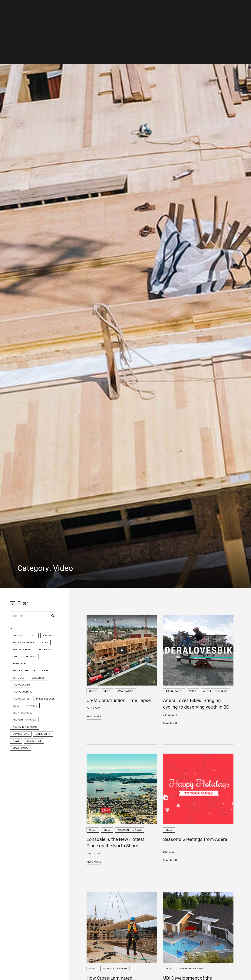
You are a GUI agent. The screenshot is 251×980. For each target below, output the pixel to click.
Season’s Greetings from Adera (195, 839)
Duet (16, 657)
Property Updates (24, 720)
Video (16, 706)
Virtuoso (19, 678)
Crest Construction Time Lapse (119, 700)
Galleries (38, 678)
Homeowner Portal (211, 7)
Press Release (45, 699)
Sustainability (22, 650)
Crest (46, 671)
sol (34, 636)
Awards (32, 706)
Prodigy (31, 657)
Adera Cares (21, 699)
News (16, 741)
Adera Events (22, 685)
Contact (174, 7)
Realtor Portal (235, 7)
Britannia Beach (24, 643)
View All (18, 636)
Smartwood (21, 748)
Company (126, 7)
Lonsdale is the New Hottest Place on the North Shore (116, 842)
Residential (77, 7)
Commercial (103, 7)
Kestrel (48, 636)
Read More (94, 716)
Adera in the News (25, 727)
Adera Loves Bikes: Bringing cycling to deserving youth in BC (196, 704)
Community (43, 734)
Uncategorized (23, 713)
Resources (20, 664)
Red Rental (46, 650)
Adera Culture (22, 692)
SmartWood (150, 6)
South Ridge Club (24, 671)
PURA (45, 643)
